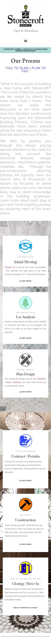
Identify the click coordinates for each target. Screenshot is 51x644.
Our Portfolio (39, 379)
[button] (26, 41)
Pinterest (17, 382)
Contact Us (10, 267)
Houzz (8, 382)
